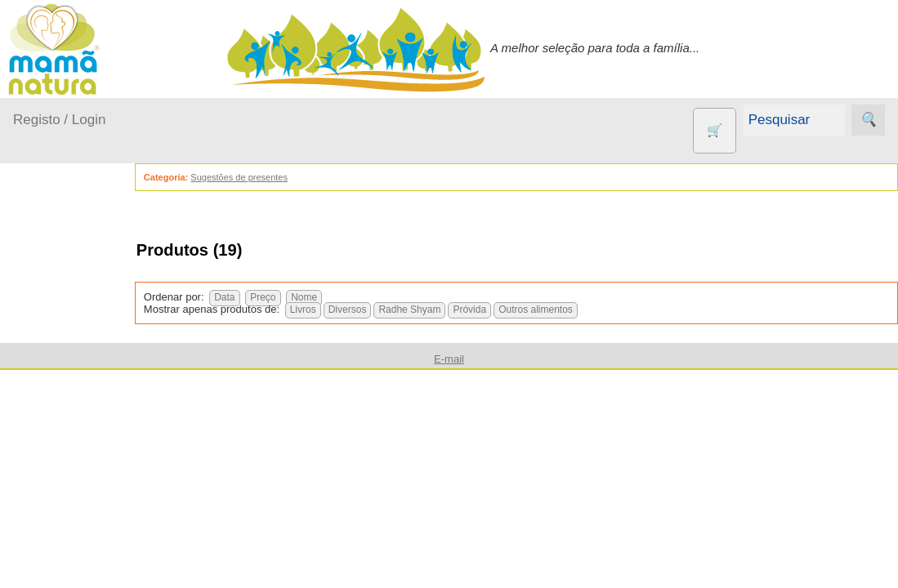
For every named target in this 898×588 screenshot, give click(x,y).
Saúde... (56, 489)
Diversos (376, 310)
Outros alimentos (564, 310)
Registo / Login (59, 120)
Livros (332, 310)
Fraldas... (58, 395)
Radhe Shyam (439, 310)
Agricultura (82, 577)
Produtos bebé (53, 290)
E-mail (449, 359)
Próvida (499, 310)
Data (253, 297)
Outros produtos (57, 530)
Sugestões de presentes (268, 177)
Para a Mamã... (75, 458)
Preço (291, 297)
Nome (333, 297)
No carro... (61, 426)
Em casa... (62, 363)
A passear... (65, 332)
